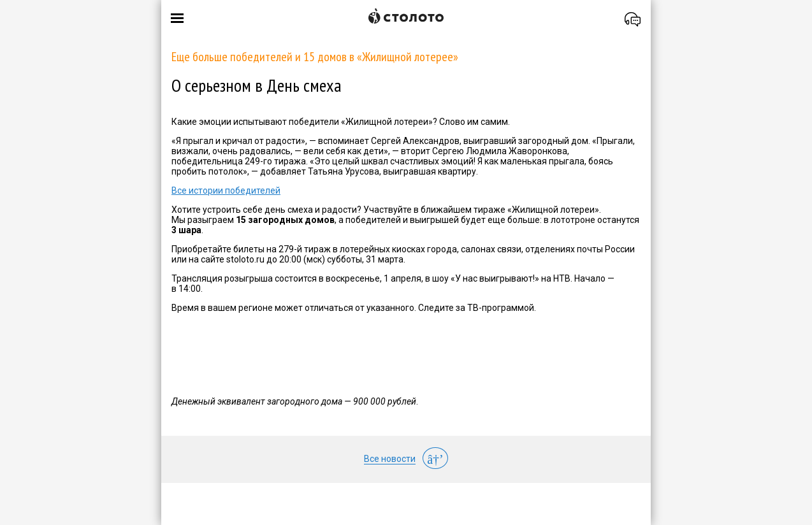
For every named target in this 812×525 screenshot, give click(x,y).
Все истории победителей (226, 191)
